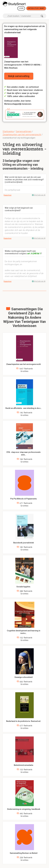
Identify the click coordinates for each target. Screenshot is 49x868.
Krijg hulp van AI (40, 195)
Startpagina (8, 131)
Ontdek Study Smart (36, 8)
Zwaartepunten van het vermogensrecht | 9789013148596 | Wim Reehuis (23, 65)
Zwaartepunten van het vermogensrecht (22, 135)
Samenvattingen (24, 131)
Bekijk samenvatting (19, 76)
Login (21, 8)
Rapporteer (8, 195)
